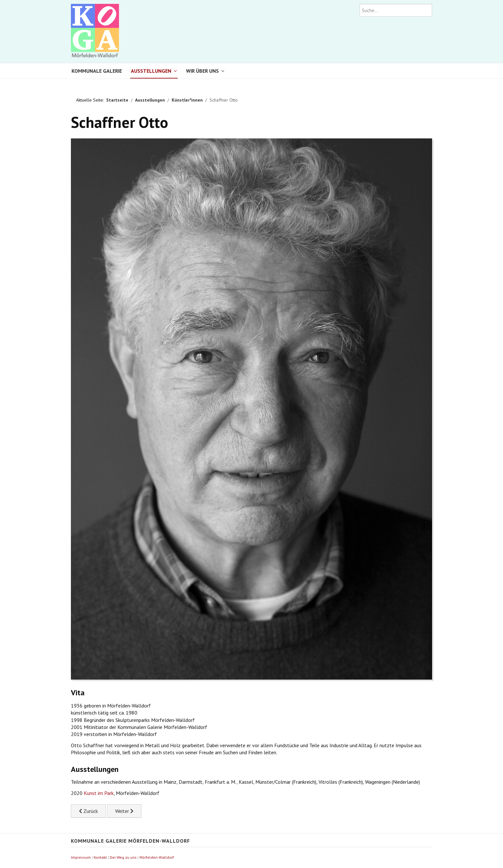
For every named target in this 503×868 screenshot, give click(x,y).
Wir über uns (202, 71)
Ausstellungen (151, 71)
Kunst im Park (99, 793)
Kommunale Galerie (97, 71)
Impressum (81, 857)
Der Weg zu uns (123, 857)
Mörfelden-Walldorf (157, 857)
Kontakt (100, 857)
